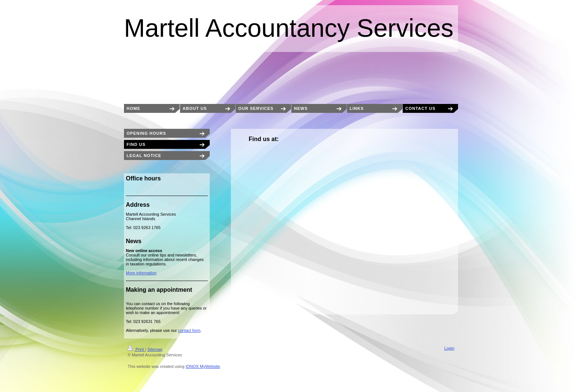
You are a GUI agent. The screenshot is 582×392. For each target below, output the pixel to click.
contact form (189, 330)
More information (141, 273)
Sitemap (155, 349)
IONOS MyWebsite (203, 366)
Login (449, 348)
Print (136, 349)
